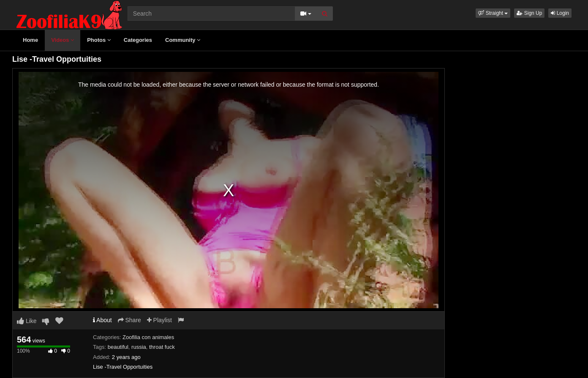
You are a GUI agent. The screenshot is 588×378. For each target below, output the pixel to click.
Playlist (159, 320)
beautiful (118, 347)
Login (560, 13)
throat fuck (162, 347)
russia (139, 347)
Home (30, 40)
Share (129, 320)
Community (183, 40)
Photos (99, 40)
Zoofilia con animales (148, 337)
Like (27, 321)
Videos (63, 40)
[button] (493, 13)
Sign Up (529, 13)
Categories (138, 40)
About (102, 320)
